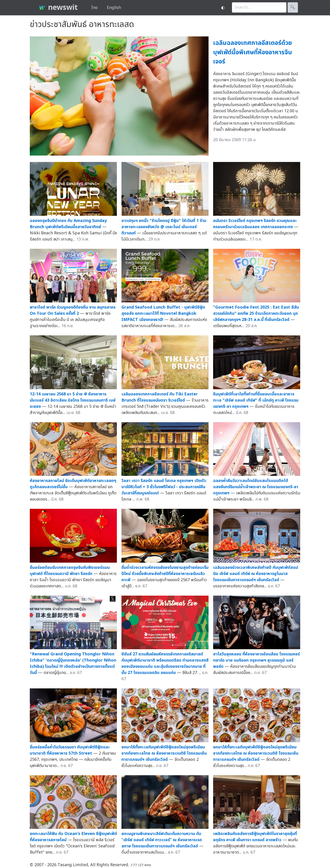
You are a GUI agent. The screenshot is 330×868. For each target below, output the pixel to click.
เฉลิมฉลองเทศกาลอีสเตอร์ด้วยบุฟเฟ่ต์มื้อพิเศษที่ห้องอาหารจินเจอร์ (253, 52)
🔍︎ (293, 7)
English (114, 8)
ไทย (95, 8)
